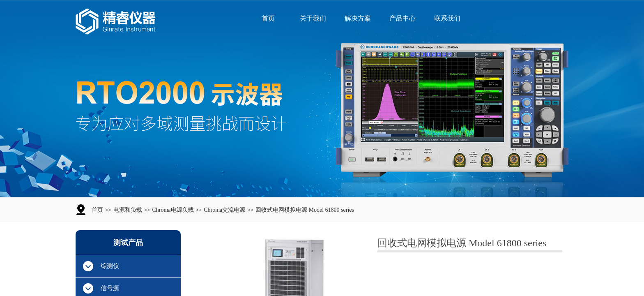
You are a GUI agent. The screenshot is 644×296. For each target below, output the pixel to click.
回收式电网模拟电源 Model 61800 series (305, 210)
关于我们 (313, 18)
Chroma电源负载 (173, 210)
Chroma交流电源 (224, 210)
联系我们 (447, 18)
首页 (268, 18)
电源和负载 (128, 210)
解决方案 (358, 18)
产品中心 (402, 18)
